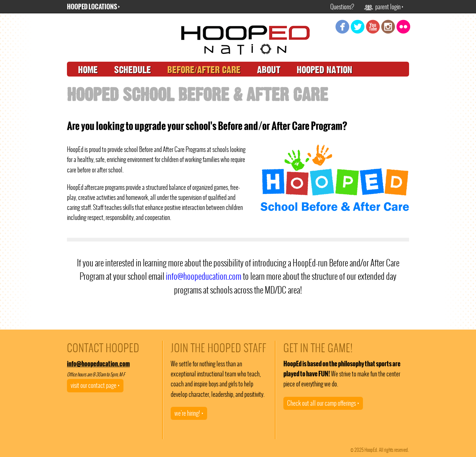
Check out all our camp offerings (323, 403)
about (269, 70)
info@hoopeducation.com (204, 276)
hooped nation (324, 70)
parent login (384, 7)
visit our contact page (95, 385)
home (88, 70)
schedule (133, 70)
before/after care (204, 70)
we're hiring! (189, 413)
